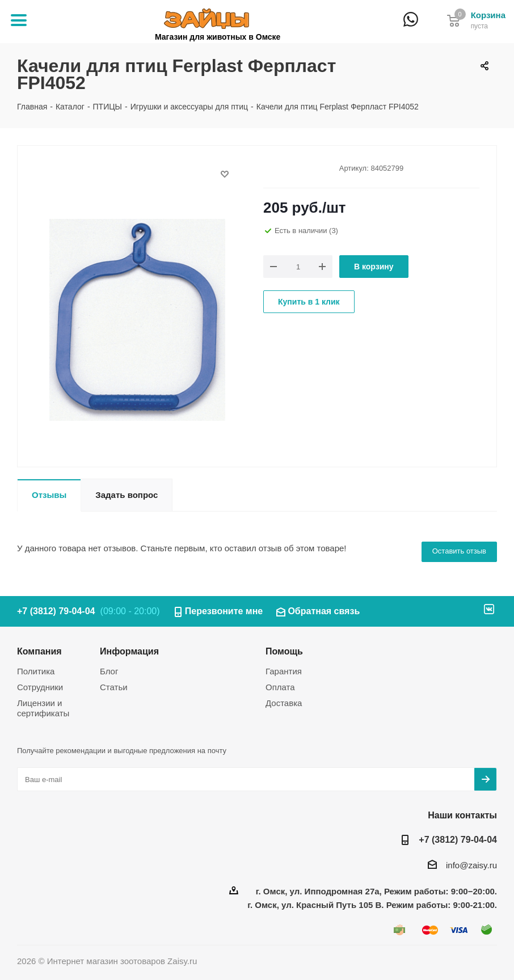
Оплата (280, 687)
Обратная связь (324, 611)
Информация (129, 651)
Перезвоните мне (224, 611)
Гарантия (284, 671)
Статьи (114, 687)
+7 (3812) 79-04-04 (431, 27)
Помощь (284, 651)
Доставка (284, 703)
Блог (109, 671)
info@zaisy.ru (471, 865)
